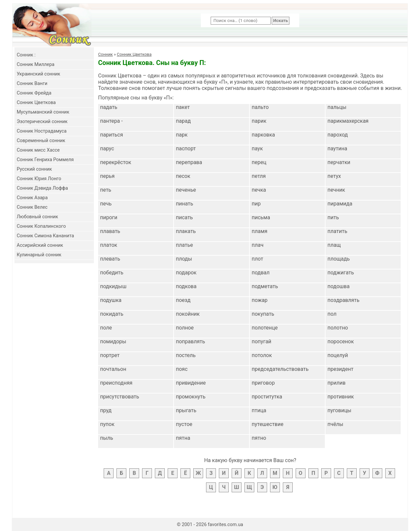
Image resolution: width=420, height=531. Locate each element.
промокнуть (191, 397)
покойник (188, 314)
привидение (191, 383)
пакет (183, 107)
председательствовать (280, 369)
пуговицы (339, 410)
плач (258, 245)
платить (337, 231)
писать (184, 217)
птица (259, 410)
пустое (184, 424)
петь (106, 190)
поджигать (341, 273)
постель (186, 355)
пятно (259, 438)
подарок (186, 273)
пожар (260, 300)
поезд (183, 300)
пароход (338, 135)
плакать (186, 231)
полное (185, 328)
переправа (189, 162)
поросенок (341, 341)
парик (259, 121)
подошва (338, 286)
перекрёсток (116, 162)
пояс (182, 369)
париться (112, 135)
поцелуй (338, 355)
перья (107, 176)
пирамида (340, 204)
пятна (183, 438)
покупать (263, 314)
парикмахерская (348, 121)
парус (107, 149)
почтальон (113, 369)
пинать (185, 204)
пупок (107, 424)
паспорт (186, 149)
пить (333, 217)
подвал (261, 273)
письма (261, 217)
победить (112, 273)
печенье (186, 190)
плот (257, 259)
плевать (110, 259)
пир (256, 204)
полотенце (265, 328)
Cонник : (26, 55)
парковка (263, 135)
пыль (107, 438)
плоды (184, 259)
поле (106, 328)
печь (106, 204)
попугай (262, 341)
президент (340, 369)
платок (109, 245)
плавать (110, 231)
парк (182, 135)
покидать (112, 314)
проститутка (267, 397)
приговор (263, 383)
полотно (338, 328)
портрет (110, 355)
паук (257, 149)
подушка (111, 300)
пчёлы (335, 424)
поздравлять (343, 300)
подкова (186, 286)
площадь (339, 259)
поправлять (190, 341)
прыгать (186, 410)
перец (259, 162)
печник (336, 190)
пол (332, 314)
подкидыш (113, 286)
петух (334, 176)
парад (183, 121)
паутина (337, 149)
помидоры (113, 341)
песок (183, 176)
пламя (260, 231)
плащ (334, 245)
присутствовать (120, 397)
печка (259, 190)
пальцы (337, 107)
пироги (109, 217)
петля (259, 176)
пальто (260, 107)
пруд (106, 410)
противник (341, 397)
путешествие (268, 424)
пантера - (111, 121)
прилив (336, 383)
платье (184, 245)
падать (109, 107)
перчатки (339, 162)
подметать (265, 286)
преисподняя (116, 383)
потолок (262, 355)
